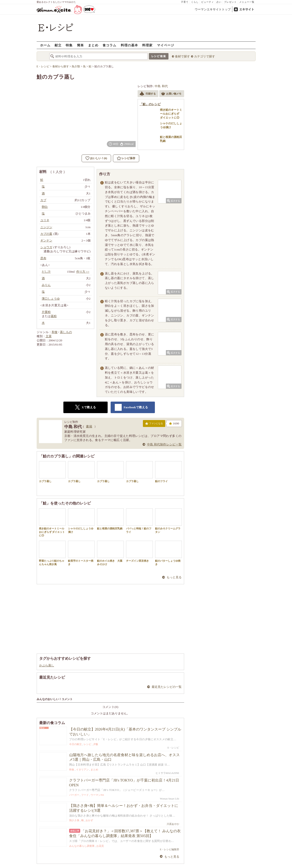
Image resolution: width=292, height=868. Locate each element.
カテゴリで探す (205, 56)
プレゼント (230, 2)
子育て (185, 2)
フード (85, 795)
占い (219, 2)
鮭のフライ (168, 472)
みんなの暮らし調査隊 (82, 846)
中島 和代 (161, 86)
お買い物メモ (171, 94)
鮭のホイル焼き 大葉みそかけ (110, 553)
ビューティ (208, 2)
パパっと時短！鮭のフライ (139, 521)
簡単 (80, 45)
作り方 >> (83, 272)
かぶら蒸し (47, 665)
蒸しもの (66, 332)
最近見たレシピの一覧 (167, 687)
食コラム (109, 45)
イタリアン (82, 770)
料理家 (147, 45)
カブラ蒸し (52, 472)
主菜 (49, 336)
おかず (89, 820)
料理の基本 (129, 45)
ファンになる (154, 424)
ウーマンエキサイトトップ (213, 9)
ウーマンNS (97, 795)
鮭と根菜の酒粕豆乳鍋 (110, 519)
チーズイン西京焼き (139, 551)
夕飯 (96, 744)
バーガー (74, 795)
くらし (195, 2)
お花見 (100, 846)
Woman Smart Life (169, 799)
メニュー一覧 (247, 2)
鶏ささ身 (74, 820)
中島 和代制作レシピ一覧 (164, 444)
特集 (69, 45)
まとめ (93, 45)
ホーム (45, 45)
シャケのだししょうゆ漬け (81, 521)
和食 (55, 332)
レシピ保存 (128, 158)
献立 (58, 45)
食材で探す (182, 56)
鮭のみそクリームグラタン (168, 521)
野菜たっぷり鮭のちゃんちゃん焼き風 (52, 553)
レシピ (87, 744)
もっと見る (174, 577)
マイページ (166, 45)
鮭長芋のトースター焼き (81, 553)
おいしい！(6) (99, 158)
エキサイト (247, 9)
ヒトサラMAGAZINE (167, 773)
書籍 (89, 426)
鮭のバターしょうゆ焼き (168, 553)
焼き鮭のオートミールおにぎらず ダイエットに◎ (52, 523)
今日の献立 (75, 744)
